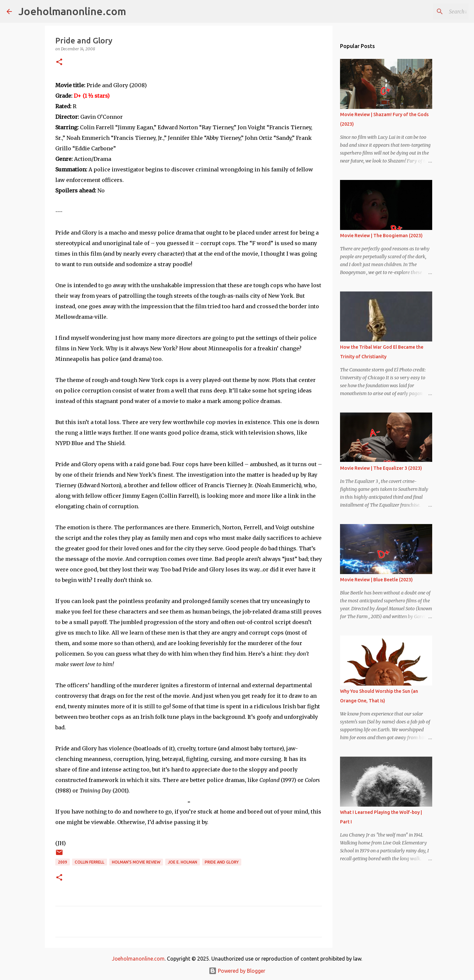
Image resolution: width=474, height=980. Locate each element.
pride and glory (222, 862)
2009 (63, 862)
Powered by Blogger (237, 971)
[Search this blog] (434, 12)
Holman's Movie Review (136, 862)
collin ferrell (90, 862)
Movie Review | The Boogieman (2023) (381, 236)
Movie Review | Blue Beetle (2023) (376, 580)
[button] (59, 62)
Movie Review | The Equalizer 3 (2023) (381, 468)
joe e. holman (183, 862)
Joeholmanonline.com (72, 11)
